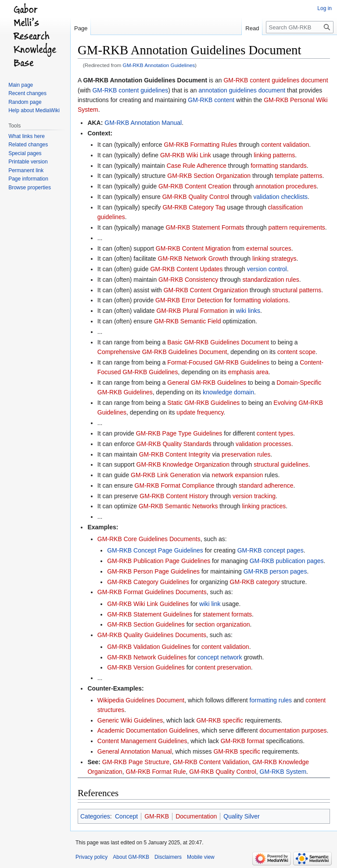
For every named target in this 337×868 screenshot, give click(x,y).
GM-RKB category (255, 582)
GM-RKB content (211, 100)
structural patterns (297, 290)
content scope (296, 352)
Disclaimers (168, 857)
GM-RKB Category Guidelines (148, 582)
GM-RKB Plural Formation (192, 311)
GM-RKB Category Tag (194, 207)
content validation (285, 145)
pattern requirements (297, 227)
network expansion (237, 475)
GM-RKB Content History (174, 496)
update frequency (200, 412)
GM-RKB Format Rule (156, 772)
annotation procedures (286, 186)
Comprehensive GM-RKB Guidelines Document (162, 352)
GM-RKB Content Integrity (175, 454)
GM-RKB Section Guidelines (146, 624)
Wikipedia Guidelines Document (141, 700)
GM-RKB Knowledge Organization (183, 464)
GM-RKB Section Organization (209, 176)
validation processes (264, 444)
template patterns (298, 176)
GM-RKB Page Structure (136, 762)
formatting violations (261, 300)
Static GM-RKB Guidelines (203, 403)
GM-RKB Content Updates (186, 269)
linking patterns (274, 155)
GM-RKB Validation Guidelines (149, 647)
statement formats (227, 614)
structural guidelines (281, 464)
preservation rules (246, 454)
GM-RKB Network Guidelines (147, 657)
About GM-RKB (131, 857)
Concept (126, 816)
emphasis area (248, 372)
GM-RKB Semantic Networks (178, 506)
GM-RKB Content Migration (193, 248)
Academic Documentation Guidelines (148, 730)
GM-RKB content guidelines (130, 90)
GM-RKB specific (220, 720)
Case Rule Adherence (197, 166)
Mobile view (201, 857)
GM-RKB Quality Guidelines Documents (152, 635)
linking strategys (274, 259)
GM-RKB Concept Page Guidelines (155, 550)
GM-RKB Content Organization (206, 290)
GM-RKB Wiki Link (186, 155)
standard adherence (266, 485)
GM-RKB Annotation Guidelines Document (145, 80)
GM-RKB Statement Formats (205, 227)
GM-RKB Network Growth (193, 259)
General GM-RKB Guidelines (207, 383)
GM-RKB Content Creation (195, 186)
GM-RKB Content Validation (211, 762)
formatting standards (279, 166)
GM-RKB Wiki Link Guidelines (148, 604)
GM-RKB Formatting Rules (201, 145)
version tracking (254, 496)
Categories (95, 816)
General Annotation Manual (135, 751)
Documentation (196, 816)
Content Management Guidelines (142, 741)
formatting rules (271, 700)
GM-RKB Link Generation (166, 475)
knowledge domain (228, 392)
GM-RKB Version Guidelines (146, 667)
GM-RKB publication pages (287, 561)
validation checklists (280, 197)
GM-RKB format (243, 741)
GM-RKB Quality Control (196, 197)
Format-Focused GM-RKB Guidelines (218, 362)
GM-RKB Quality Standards (174, 444)
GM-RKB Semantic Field (187, 321)
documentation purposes (293, 730)
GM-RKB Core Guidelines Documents (149, 539)
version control (267, 269)
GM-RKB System (283, 772)
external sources (269, 248)
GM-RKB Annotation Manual (143, 123)
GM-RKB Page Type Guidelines (179, 433)
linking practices (264, 506)
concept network (220, 657)
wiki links (248, 311)
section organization (223, 624)
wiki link (210, 604)
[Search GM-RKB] (300, 27)
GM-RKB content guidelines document (276, 80)
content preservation (223, 667)
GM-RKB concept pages (271, 550)
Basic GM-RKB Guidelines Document (218, 342)
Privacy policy (91, 857)
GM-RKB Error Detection (189, 300)
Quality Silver (241, 816)
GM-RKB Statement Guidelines (150, 614)
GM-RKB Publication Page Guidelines (159, 561)
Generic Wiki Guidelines (130, 720)
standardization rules (271, 280)
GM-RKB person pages (275, 571)
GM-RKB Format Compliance (175, 485)
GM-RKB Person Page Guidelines (153, 571)
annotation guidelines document (242, 90)
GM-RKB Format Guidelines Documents (152, 592)
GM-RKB (157, 816)
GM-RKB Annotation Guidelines (159, 65)
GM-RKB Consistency (188, 280)
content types (275, 433)
